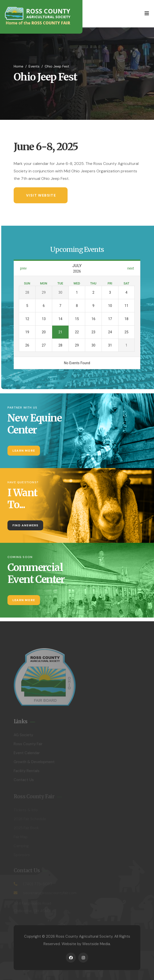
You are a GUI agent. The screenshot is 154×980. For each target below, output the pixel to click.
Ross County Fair (28, 745)
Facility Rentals (27, 772)
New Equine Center (35, 424)
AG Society (23, 736)
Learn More (24, 451)
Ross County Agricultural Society (84, 936)
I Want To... (22, 499)
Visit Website (41, 195)
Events (34, 66)
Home (19, 66)
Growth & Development (34, 763)
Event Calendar (27, 754)
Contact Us (24, 781)
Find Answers (25, 525)
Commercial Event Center (36, 573)
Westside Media (96, 944)
